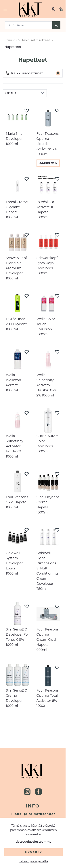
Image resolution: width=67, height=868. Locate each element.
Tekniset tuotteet (36, 40)
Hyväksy (33, 852)
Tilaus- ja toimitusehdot (33, 814)
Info (33, 806)
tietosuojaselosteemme (33, 842)
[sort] (25, 93)
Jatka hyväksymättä (34, 861)
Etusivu (11, 40)
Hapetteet (13, 47)
